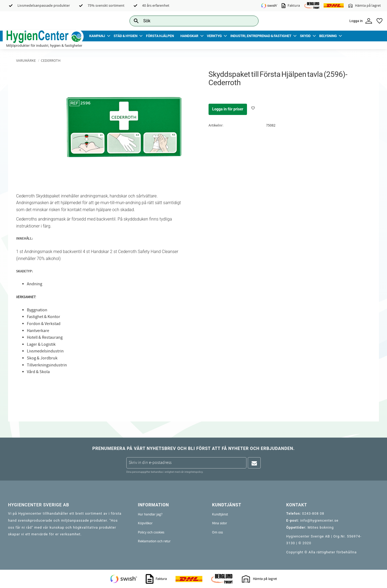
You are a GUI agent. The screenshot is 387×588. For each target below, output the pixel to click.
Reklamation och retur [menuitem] (154, 541)
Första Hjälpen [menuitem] (160, 36)
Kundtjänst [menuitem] (220, 514)
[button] (379, 21)
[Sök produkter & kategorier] (188, 21)
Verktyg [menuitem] (214, 36)
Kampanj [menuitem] (97, 36)
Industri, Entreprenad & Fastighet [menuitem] (261, 36)
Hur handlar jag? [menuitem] (150, 514)
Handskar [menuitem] (189, 36)
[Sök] (250, 21)
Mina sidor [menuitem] (220, 523)
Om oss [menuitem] (217, 532)
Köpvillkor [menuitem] (145, 523)
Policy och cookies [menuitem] (151, 532)
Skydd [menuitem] (305, 36)
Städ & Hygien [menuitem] (126, 36)
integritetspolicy (193, 472)
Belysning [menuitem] (328, 36)
